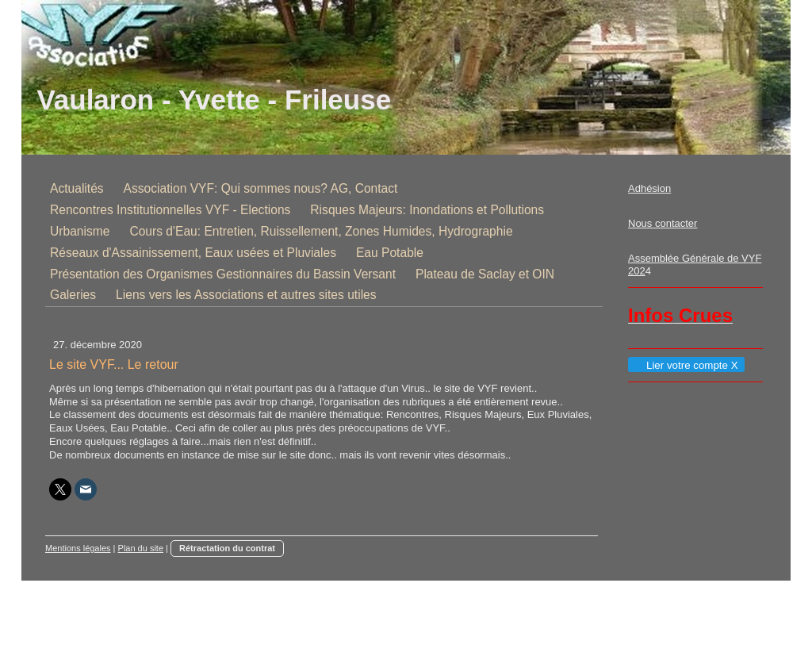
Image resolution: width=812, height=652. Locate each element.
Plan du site (141, 548)
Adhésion (649, 188)
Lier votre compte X (686, 365)
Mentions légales (78, 548)
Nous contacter (663, 223)
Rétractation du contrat (227, 548)
